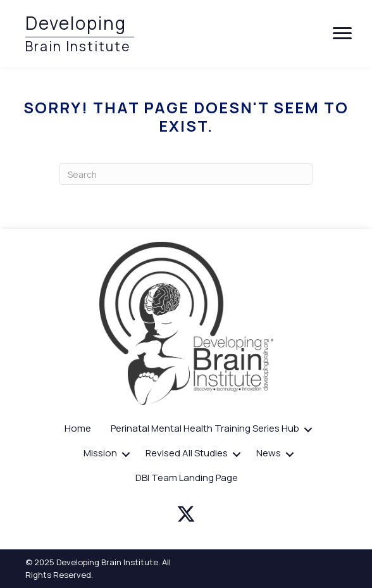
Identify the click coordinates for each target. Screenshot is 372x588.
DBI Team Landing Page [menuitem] (187, 478)
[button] (308, 430)
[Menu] (342, 34)
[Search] (186, 174)
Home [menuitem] (78, 428)
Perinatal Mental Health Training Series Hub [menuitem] (205, 428)
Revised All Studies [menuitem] (187, 453)
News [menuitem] (269, 453)
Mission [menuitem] (100, 453)
